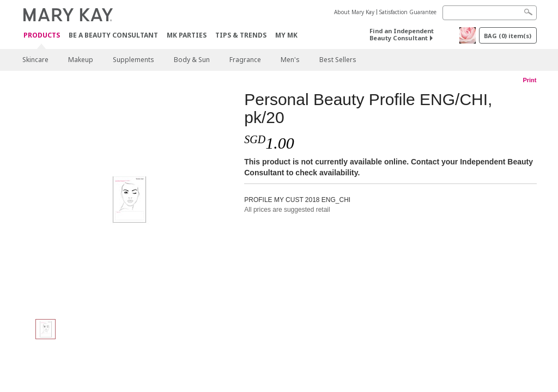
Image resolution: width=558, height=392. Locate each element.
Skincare (35, 60)
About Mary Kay (354, 12)
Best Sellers (338, 60)
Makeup (81, 60)
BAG (508, 36)
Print (529, 80)
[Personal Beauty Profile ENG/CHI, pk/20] (129, 199)
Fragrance (245, 60)
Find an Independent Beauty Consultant (402, 34)
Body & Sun (192, 60)
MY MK (286, 35)
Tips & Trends (241, 35)
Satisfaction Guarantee (408, 12)
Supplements (134, 60)
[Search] (490, 13)
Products (42, 36)
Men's (290, 60)
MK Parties (187, 35)
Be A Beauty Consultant (113, 35)
